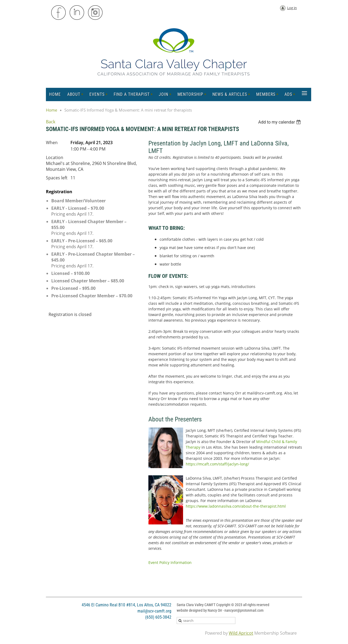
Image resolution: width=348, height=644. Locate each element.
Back (51, 122)
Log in (292, 8)
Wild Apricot (241, 633)
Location (55, 157)
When (52, 143)
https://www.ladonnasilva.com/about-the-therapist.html (236, 506)
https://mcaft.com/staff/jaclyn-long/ (217, 464)
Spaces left (57, 178)
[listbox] (280, 122)
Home (52, 110)
